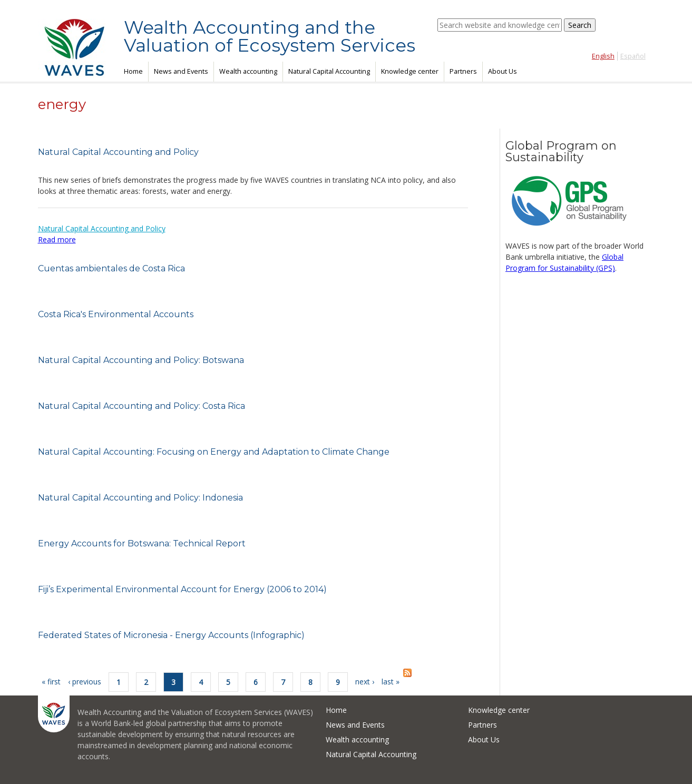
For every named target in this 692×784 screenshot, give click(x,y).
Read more (57, 239)
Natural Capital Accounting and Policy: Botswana (141, 360)
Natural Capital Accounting (329, 71)
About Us (503, 71)
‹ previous (85, 682)
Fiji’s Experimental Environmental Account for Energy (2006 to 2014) (182, 589)
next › (365, 682)
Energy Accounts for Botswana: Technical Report (142, 543)
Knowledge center (410, 71)
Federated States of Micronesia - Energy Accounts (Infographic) (171, 635)
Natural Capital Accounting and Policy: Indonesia (140, 498)
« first (51, 682)
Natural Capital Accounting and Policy (118, 152)
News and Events (181, 71)
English (603, 56)
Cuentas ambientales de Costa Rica (111, 268)
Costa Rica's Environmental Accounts (116, 314)
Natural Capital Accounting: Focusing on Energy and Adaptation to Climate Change (214, 452)
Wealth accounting (248, 71)
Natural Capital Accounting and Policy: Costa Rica (142, 406)
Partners (463, 71)
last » (391, 682)
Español (633, 56)
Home (133, 71)
